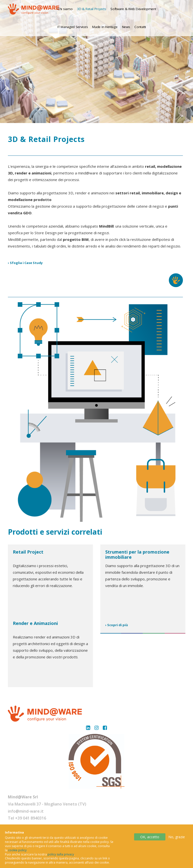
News (126, 27)
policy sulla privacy (61, 856)
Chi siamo (65, 9)
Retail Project (28, 552)
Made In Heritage (105, 27)
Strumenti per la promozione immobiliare (137, 555)
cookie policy (17, 852)
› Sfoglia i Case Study (25, 263)
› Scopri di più (117, 625)
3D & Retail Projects (91, 9)
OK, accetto (150, 838)
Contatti (140, 27)
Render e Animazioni (35, 623)
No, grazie (177, 838)
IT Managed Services (73, 27)
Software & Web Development (133, 9)
